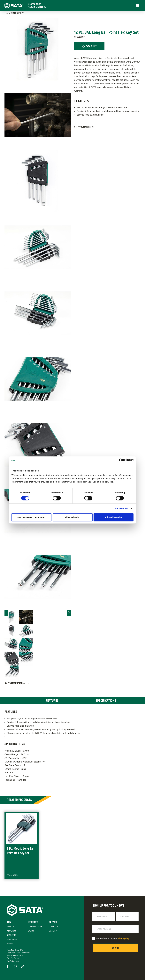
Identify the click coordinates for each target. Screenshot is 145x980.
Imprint (10, 944)
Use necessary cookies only (31, 517)
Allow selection (72, 517)
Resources (33, 922)
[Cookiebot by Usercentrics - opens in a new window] (121, 461)
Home (8, 13)
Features (52, 701)
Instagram (16, 967)
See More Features (83, 127)
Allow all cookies (114, 517)
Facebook (8, 967)
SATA (9, 922)
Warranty (53, 931)
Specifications (106, 701)
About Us (10, 927)
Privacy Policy (12, 939)
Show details (122, 508)
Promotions (11, 931)
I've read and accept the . (113, 938)
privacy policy (123, 938)
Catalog (31, 931)
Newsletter (11, 935)
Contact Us (53, 927)
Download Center (35, 927)
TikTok (23, 967)
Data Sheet (91, 46)
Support (53, 922)
